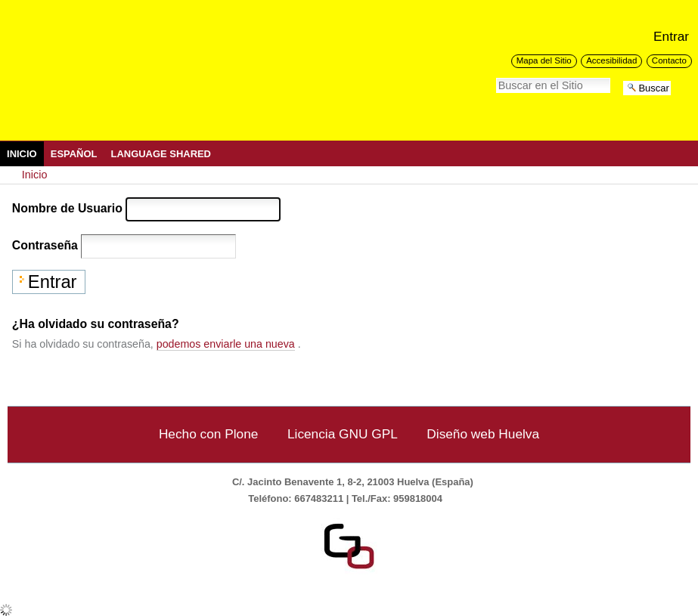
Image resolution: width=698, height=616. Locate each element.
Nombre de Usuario (67, 208)
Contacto (669, 60)
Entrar (671, 36)
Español (74, 154)
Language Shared (161, 154)
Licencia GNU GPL (343, 434)
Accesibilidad (611, 60)
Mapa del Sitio (544, 60)
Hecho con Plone (209, 434)
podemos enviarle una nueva (226, 344)
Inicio (22, 154)
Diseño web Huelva (483, 434)
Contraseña (45, 245)
